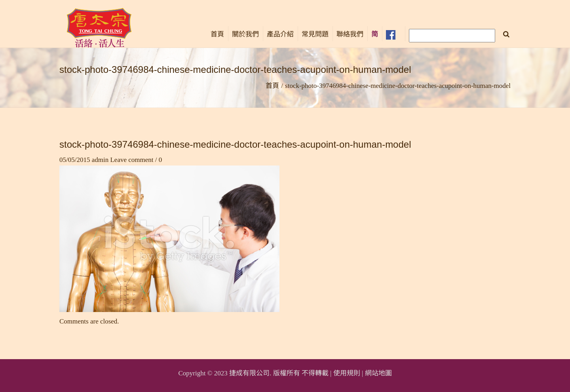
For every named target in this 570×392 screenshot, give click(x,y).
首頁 (217, 34)
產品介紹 (280, 34)
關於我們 (245, 34)
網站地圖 (378, 373)
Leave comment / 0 (136, 160)
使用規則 (347, 373)
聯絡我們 (350, 34)
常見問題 (315, 34)
